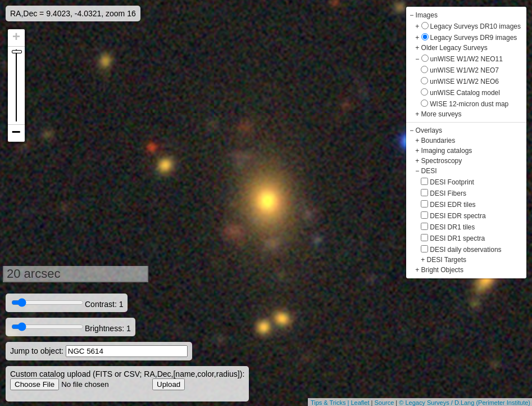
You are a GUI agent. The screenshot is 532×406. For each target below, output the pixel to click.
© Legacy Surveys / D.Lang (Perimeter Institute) (465, 403)
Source (384, 403)
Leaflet (360, 403)
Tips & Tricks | (331, 403)
